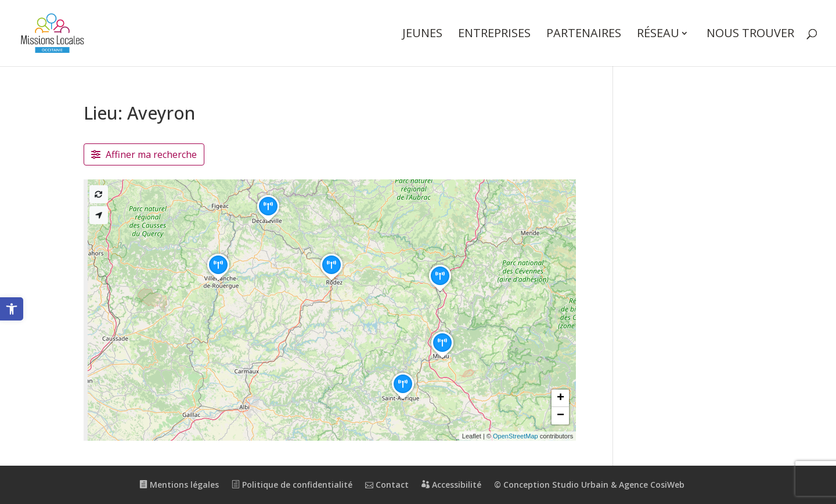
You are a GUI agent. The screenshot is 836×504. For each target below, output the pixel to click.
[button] (12, 309)
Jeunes (422, 35)
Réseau (658, 35)
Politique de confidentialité (292, 485)
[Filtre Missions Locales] (144, 154)
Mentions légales (179, 485)
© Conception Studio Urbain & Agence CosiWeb (589, 485)
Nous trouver (750, 35)
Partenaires (584, 35)
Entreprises (494, 35)
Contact (387, 485)
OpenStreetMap (516, 436)
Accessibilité (451, 485)
